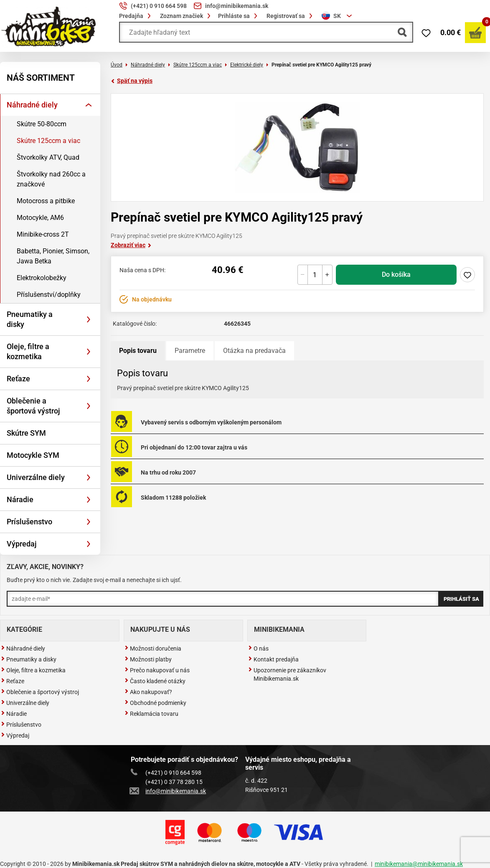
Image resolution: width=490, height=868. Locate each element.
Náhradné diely (32, 105)
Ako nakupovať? (148, 692)
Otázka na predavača (254, 351)
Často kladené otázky (155, 681)
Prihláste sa (239, 16)
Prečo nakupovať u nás (157, 670)
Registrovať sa (291, 16)
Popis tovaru (138, 351)
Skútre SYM (26, 433)
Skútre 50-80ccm (42, 124)
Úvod (117, 65)
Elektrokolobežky (42, 278)
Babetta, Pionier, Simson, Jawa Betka (53, 256)
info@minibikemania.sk (168, 791)
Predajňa (136, 16)
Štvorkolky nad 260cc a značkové (51, 179)
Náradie (20, 499)
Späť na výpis (132, 81)
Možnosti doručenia (153, 648)
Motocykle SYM (33, 455)
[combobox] (338, 16)
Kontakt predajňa (273, 659)
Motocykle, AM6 (40, 218)
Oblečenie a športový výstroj (40, 692)
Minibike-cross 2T (43, 234)
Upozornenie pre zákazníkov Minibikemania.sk (287, 674)
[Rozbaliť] (89, 105)
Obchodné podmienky (155, 703)
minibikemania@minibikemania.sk (419, 864)
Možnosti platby (148, 659)
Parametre (190, 351)
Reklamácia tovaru (151, 714)
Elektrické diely (247, 65)
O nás (258, 648)
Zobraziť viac (131, 245)
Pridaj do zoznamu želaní (467, 275)
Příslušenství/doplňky (49, 295)
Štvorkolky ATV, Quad (48, 157)
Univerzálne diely (36, 477)
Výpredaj (22, 544)
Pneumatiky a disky (30, 319)
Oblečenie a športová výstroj (33, 406)
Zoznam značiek (187, 16)
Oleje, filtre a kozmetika (28, 351)
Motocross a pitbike (46, 201)
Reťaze (18, 379)
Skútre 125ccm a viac (48, 141)
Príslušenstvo (29, 522)
